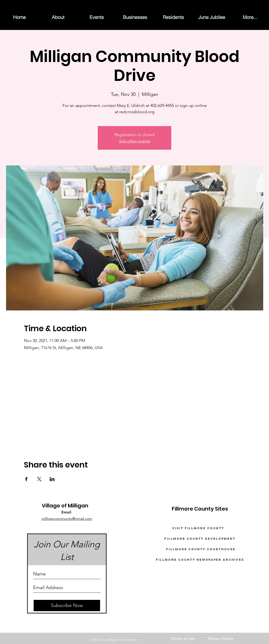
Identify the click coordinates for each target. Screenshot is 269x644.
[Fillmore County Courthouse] (201, 549)
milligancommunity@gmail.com (67, 518)
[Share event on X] (39, 479)
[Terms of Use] (183, 639)
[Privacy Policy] (220, 639)
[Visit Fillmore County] (198, 528)
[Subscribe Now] (67, 606)
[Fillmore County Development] (200, 539)
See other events (135, 141)
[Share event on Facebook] (26, 479)
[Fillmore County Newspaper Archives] (200, 560)
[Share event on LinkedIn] (52, 479)
